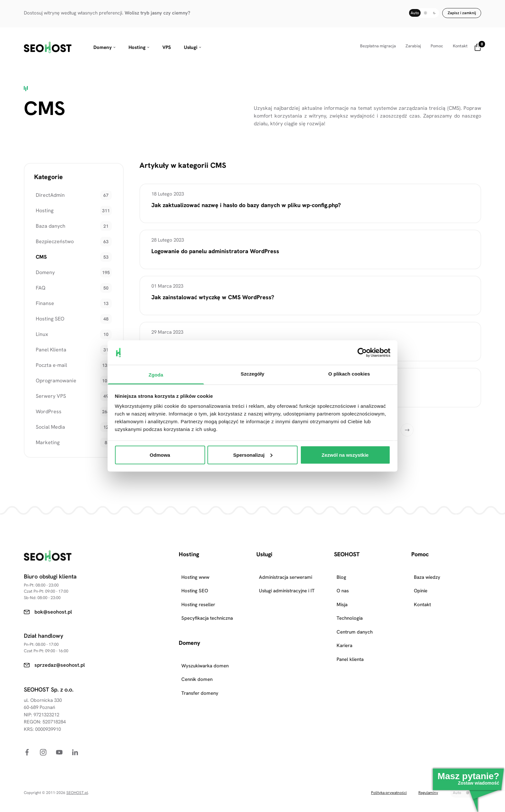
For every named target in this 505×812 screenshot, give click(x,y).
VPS (167, 45)
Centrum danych (355, 630)
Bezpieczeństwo (53, 239)
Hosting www (195, 575)
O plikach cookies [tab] (349, 374)
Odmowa (160, 455)
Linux (40, 332)
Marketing (46, 440)
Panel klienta (350, 657)
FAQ (39, 286)
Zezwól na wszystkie (345, 455)
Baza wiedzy (427, 575)
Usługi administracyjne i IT (287, 589)
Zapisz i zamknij (462, 13)
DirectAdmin (49, 193)
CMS (40, 255)
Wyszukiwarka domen (205, 664)
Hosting (137, 45)
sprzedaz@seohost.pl (60, 663)
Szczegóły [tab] (252, 374)
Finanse (43, 301)
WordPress (47, 410)
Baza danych (49, 224)
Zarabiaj (413, 44)
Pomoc (437, 44)
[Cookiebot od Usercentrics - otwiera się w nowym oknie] (362, 352)
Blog (341, 575)
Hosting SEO (48, 317)
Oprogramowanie (54, 379)
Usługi (191, 45)
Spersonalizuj (253, 455)
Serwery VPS (49, 394)
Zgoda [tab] (156, 375)
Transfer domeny (200, 691)
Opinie (421, 589)
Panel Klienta (49, 348)
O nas (343, 589)
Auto (415, 13)
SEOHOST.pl (77, 791)
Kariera (344, 644)
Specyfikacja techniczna (207, 616)
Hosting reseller (198, 603)
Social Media (49, 425)
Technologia (350, 616)
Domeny (103, 45)
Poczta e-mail (50, 363)
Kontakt (460, 44)
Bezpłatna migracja (378, 44)
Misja (342, 603)
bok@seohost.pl (53, 610)
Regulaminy (428, 791)
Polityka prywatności (389, 791)
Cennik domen (197, 678)
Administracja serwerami (286, 575)
